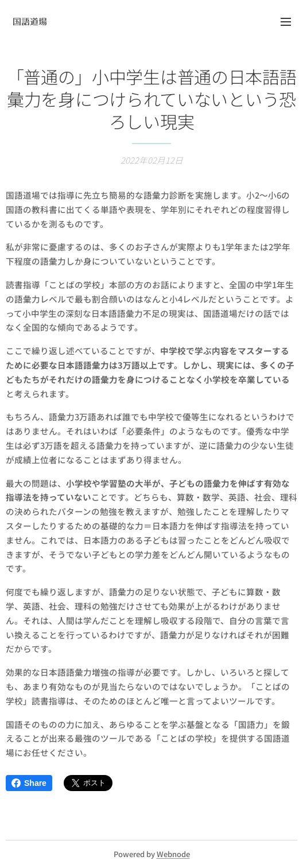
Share (29, 783)
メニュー (286, 22)
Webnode (173, 854)
